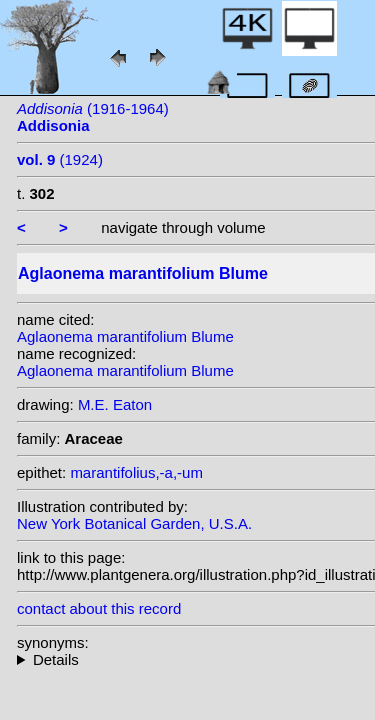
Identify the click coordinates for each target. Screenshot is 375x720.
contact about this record (99, 608)
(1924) (60, 159)
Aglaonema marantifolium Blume (125, 336)
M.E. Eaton (115, 404)
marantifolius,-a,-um (136, 472)
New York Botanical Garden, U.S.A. (134, 523)
